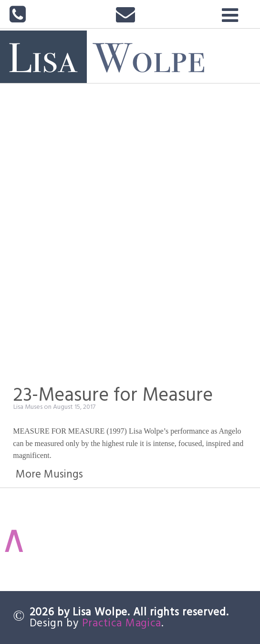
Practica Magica (122, 622)
